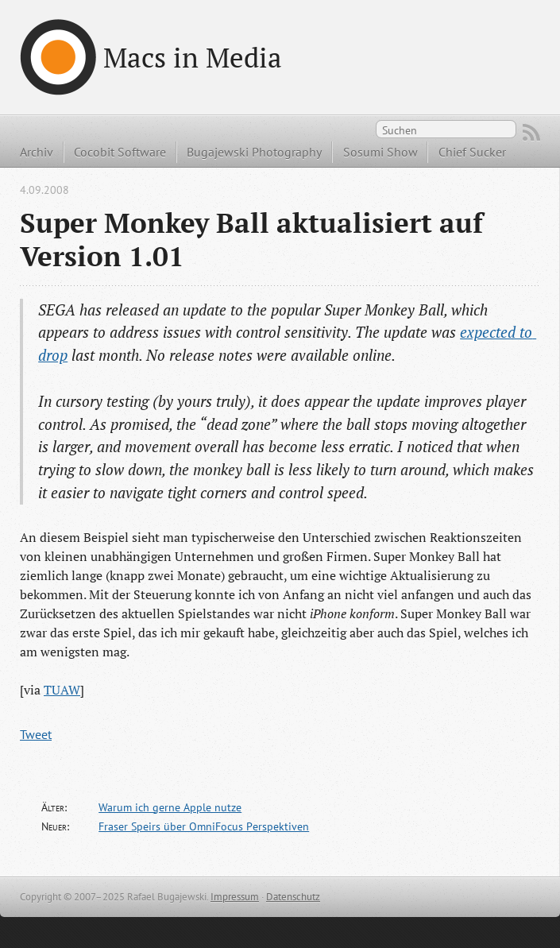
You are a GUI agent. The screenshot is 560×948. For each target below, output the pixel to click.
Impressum (235, 897)
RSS (531, 133)
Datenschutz (293, 897)
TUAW (62, 690)
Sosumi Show (380, 152)
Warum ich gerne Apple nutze (170, 807)
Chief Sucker (472, 152)
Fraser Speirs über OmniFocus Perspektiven (204, 826)
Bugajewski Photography (254, 152)
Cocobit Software (120, 152)
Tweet (36, 734)
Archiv (37, 152)
